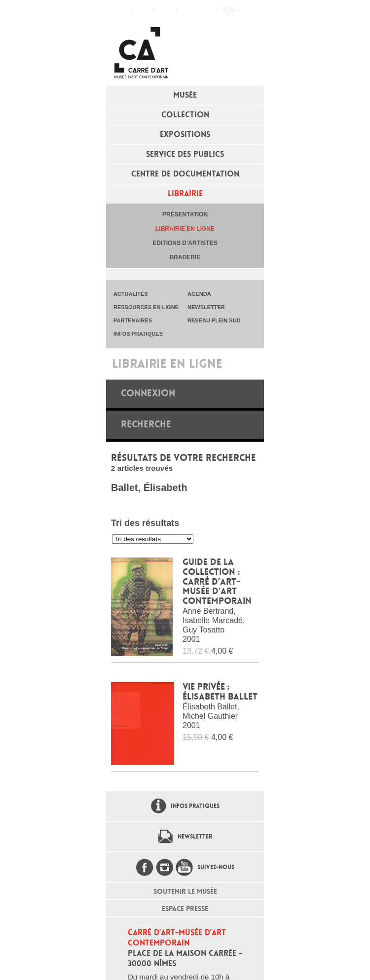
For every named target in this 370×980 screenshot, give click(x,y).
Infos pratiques (165, 10)
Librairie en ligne (185, 229)
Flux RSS (187, 11)
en (229, 10)
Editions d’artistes (185, 243)
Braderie (185, 257)
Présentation (185, 214)
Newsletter (195, 837)
